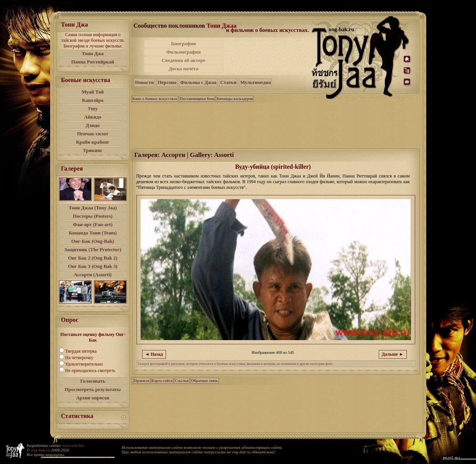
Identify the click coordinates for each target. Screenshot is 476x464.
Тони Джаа (222, 26)
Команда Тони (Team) (93, 233)
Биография (183, 44)
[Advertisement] (268, 56)
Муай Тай (93, 92)
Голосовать (93, 381)
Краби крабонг (93, 142)
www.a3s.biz (73, 445)
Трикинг (93, 150)
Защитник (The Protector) (93, 249)
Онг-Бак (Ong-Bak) (93, 241)
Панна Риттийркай (93, 62)
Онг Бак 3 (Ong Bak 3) (93, 266)
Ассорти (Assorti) (93, 275)
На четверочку (79, 358)
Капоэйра (93, 100)
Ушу (93, 108)
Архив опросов (93, 398)
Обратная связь (205, 381)
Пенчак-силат (93, 134)
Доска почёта (183, 69)
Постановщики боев (197, 99)
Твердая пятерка (81, 351)
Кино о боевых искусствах (155, 99)
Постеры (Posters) (93, 216)
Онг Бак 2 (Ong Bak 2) (93, 258)
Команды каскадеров (235, 99)
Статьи (229, 82)
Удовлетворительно (84, 364)
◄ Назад (154, 354)
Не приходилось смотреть (90, 371)
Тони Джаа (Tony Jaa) (93, 208)
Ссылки (182, 381)
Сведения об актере (183, 60)
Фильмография (183, 52)
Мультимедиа (255, 82)
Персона (167, 82)
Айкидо (93, 117)
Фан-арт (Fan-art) (93, 224)
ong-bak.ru (40, 450)
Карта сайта (162, 381)
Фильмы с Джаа (198, 82)
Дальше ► (393, 354)
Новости (145, 82)
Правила (142, 381)
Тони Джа (93, 53)
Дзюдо (93, 125)
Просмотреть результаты (93, 389)
